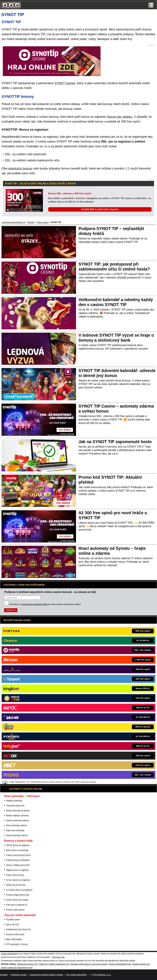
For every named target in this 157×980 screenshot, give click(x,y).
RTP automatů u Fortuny (17, 944)
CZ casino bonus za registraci (19, 890)
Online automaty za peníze (18, 811)
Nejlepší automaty (14, 801)
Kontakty (4, 975)
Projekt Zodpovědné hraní (120, 964)
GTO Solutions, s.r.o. (102, 975)
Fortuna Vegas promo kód (18, 895)
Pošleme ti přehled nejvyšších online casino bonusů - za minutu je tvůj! (50, 592)
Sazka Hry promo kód (16, 885)
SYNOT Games (65, 83)
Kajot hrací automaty (15, 830)
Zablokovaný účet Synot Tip (18, 929)
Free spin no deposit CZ (17, 905)
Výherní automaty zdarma (17, 820)
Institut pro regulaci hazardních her (54, 964)
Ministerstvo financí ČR (27, 964)
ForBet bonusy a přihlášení (18, 860)
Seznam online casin (15, 934)
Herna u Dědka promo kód (18, 865)
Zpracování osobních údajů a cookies (47, 975)
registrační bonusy (20, 168)
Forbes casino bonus (15, 910)
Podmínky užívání (19, 975)
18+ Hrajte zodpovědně (77, 975)
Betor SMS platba (14, 939)
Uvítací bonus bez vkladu (17, 900)
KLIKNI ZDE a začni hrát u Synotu (100, 209)
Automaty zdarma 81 (15, 806)
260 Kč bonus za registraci (18, 845)
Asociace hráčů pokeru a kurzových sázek (89, 964)
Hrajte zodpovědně (9, 954)
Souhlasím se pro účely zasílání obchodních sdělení (45, 604)
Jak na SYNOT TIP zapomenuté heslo (115, 442)
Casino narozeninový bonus (18, 855)
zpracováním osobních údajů (34, 604)
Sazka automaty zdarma (17, 835)
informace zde (58, 957)
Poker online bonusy (15, 875)
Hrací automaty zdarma (16, 825)
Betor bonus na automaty (17, 850)
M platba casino (13, 919)
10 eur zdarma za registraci (18, 880)
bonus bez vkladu (120, 117)
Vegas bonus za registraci (17, 870)
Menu (151, 5)
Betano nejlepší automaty (17, 815)
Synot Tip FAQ (13, 924)
